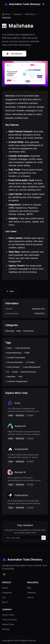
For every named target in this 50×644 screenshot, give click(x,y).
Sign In (5, 602)
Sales (19, 331)
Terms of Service (9, 620)
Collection (31, 593)
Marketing (29, 14)
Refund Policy (8, 624)
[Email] (4, 574)
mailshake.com (38, 309)
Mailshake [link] (7, 18)
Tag (4, 597)
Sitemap (6, 629)
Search (5, 588)
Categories (7, 593)
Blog (29, 588)
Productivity (28, 331)
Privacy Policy (8, 615)
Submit (30, 597)
